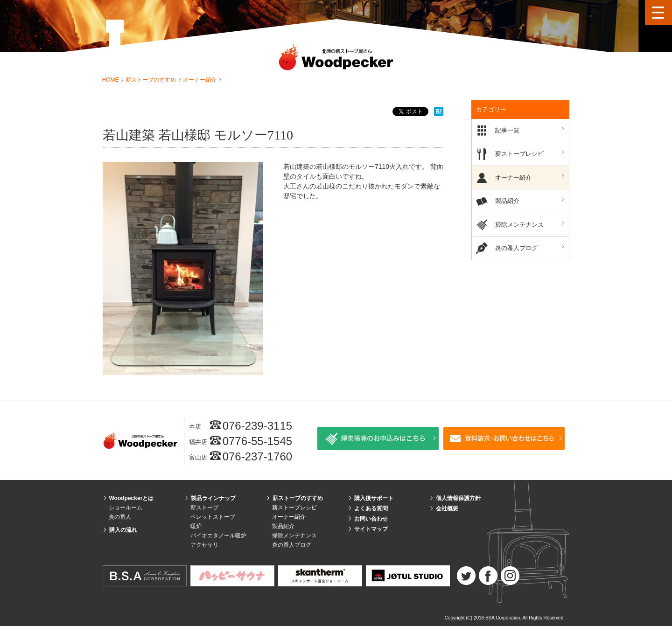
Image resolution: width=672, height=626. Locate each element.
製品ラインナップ (213, 498)
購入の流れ (123, 530)
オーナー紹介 (200, 80)
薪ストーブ (204, 508)
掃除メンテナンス (531, 224)
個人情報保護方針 (458, 498)
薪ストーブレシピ (531, 153)
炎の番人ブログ (531, 247)
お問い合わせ (371, 519)
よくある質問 (371, 508)
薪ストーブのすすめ (151, 80)
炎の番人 (120, 517)
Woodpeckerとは (132, 498)
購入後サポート (374, 498)
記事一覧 (531, 130)
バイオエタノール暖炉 (218, 536)
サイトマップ (371, 529)
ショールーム (126, 508)
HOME (111, 80)
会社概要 (447, 508)
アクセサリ (204, 545)
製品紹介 (531, 200)
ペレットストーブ (213, 517)
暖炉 (196, 526)
